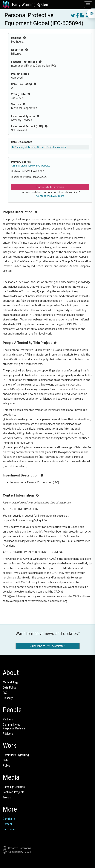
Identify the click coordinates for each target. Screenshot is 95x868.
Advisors (8, 734)
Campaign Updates (14, 787)
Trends (7, 797)
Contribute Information (50, 187)
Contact (7, 824)
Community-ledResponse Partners (14, 727)
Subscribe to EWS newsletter (47, 646)
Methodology (10, 682)
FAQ (5, 693)
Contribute (9, 819)
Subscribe (9, 829)
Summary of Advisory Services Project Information (39, 147)
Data (6, 760)
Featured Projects (14, 792)
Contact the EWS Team (50, 196)
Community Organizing (16, 755)
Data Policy (10, 688)
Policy (6, 766)
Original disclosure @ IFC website (31, 165)
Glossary (8, 698)
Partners (8, 719)
